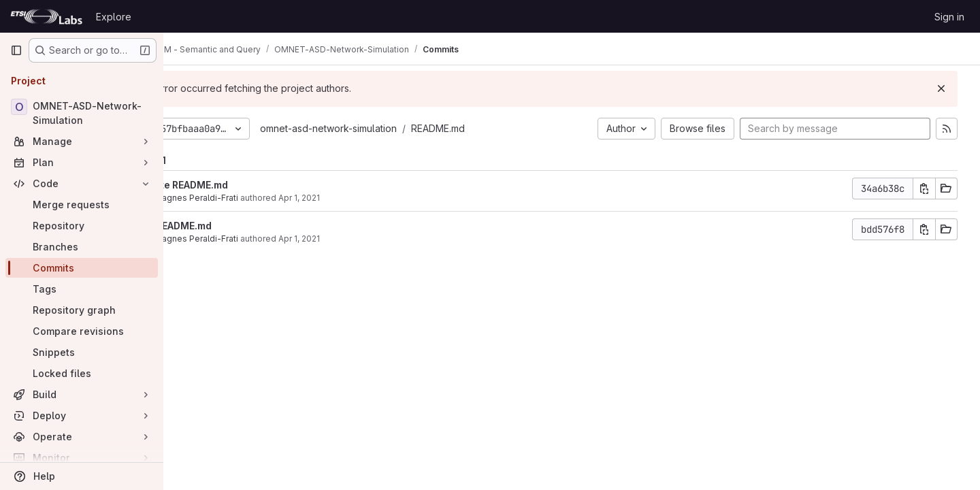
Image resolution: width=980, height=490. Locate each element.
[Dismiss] (947, 88)
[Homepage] (46, 16)
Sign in (949, 17)
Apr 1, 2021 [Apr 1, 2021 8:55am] (371, 239)
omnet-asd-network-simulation (400, 128)
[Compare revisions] (82, 331)
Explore (114, 17)
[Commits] (82, 268)
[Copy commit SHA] (930, 189)
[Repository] (82, 226)
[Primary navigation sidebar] (16, 50)
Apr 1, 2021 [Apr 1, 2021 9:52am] (371, 198)
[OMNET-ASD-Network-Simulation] (82, 113)
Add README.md (245, 226)
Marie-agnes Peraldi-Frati (258, 198)
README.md (509, 128)
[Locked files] (82, 373)
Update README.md (253, 185)
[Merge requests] (82, 205)
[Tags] (82, 289)
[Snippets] (82, 352)
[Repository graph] (82, 310)
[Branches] (82, 247)
